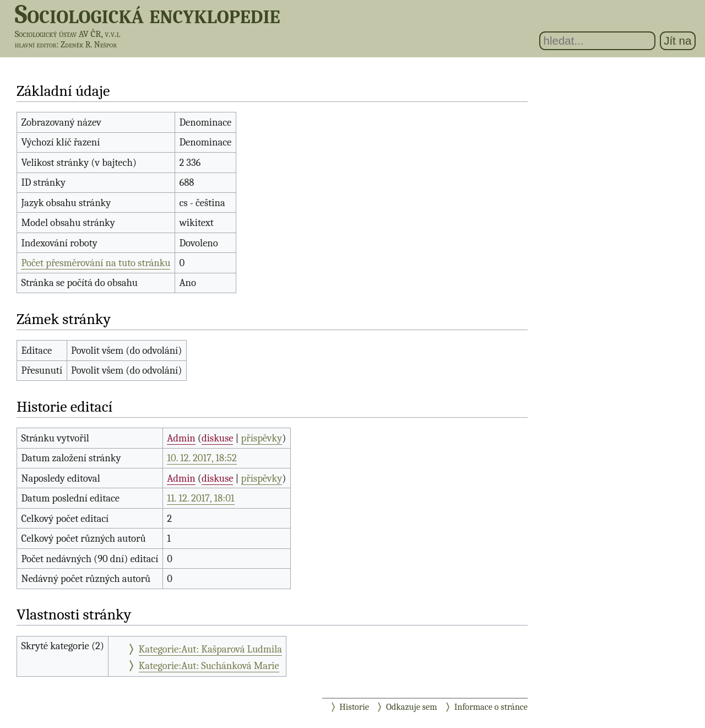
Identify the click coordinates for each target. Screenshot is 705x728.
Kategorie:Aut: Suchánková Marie (209, 666)
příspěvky (262, 438)
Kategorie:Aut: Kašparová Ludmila (210, 649)
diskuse (217, 438)
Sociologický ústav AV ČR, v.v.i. (68, 34)
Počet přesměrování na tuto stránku (96, 263)
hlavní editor (36, 45)
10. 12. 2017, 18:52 (202, 458)
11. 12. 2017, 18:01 (200, 498)
